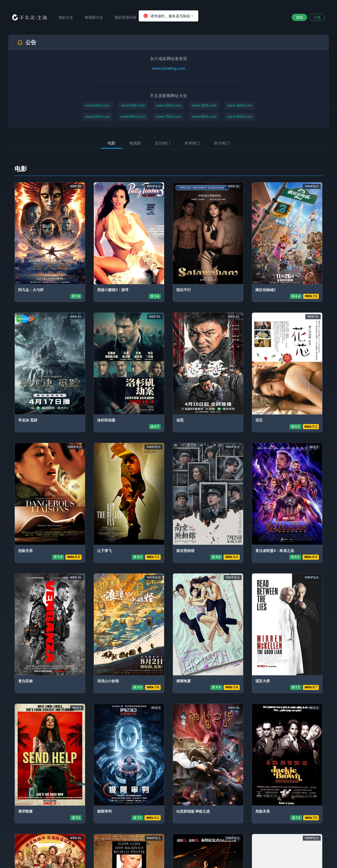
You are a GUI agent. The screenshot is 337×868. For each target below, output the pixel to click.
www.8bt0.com (204, 117)
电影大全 (67, 17)
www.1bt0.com (133, 105)
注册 (317, 17)
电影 (109, 143)
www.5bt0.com (97, 117)
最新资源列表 (127, 17)
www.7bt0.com (169, 117)
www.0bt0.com (97, 105)
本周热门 (193, 143)
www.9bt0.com (240, 117)
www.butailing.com (168, 68)
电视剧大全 (95, 17)
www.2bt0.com (168, 105)
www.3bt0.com (204, 105)
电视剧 (134, 143)
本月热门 (224, 143)
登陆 (299, 17)
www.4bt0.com (240, 105)
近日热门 (163, 143)
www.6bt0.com (133, 117)
